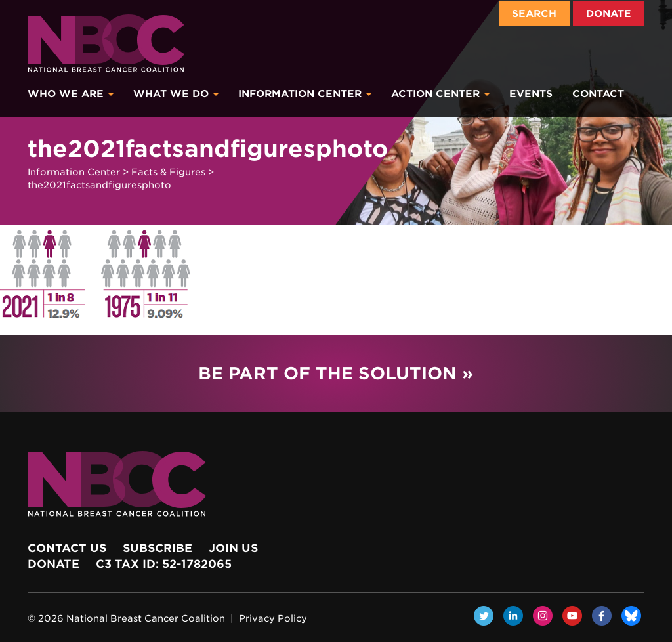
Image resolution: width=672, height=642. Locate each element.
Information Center (305, 94)
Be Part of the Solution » (336, 373)
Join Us (233, 548)
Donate (609, 14)
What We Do (176, 94)
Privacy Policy (273, 618)
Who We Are (71, 94)
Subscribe (157, 548)
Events (531, 94)
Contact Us (67, 548)
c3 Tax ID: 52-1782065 (164, 564)
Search (534, 14)
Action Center (440, 94)
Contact (598, 94)
